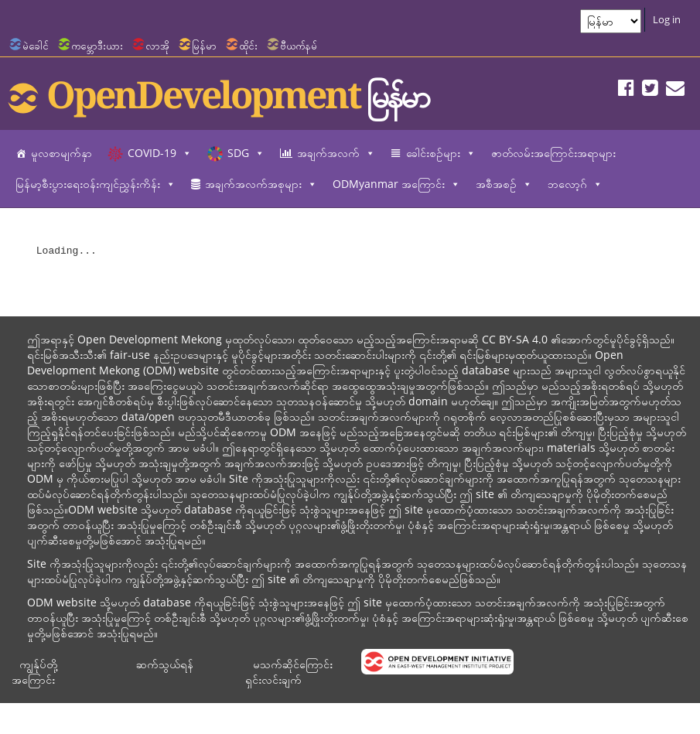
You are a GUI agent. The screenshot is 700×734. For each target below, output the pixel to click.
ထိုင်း (248, 46)
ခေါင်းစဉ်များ (441, 153)
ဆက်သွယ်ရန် (165, 664)
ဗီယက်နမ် (299, 46)
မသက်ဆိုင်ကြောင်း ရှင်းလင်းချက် (289, 672)
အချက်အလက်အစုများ (261, 184)
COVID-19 (160, 153)
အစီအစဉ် (504, 184)
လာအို (157, 46)
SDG (246, 153)
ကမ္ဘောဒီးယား (97, 46)
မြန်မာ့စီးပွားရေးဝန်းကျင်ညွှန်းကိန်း (96, 184)
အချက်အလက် (336, 153)
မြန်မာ (204, 46)
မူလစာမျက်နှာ (61, 153)
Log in (667, 19)
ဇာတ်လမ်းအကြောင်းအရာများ (553, 153)
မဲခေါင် (36, 46)
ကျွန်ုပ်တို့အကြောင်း (34, 672)
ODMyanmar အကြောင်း (396, 184)
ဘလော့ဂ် (575, 184)
